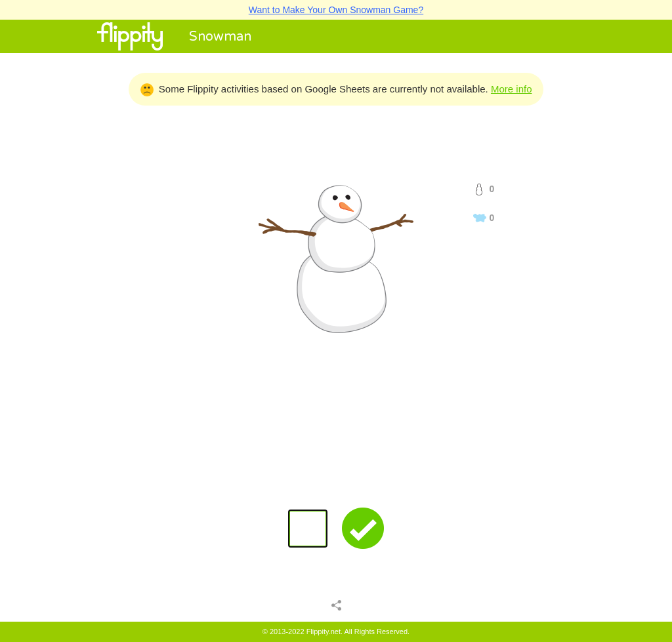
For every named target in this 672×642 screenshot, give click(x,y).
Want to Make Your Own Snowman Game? (336, 10)
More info (512, 89)
